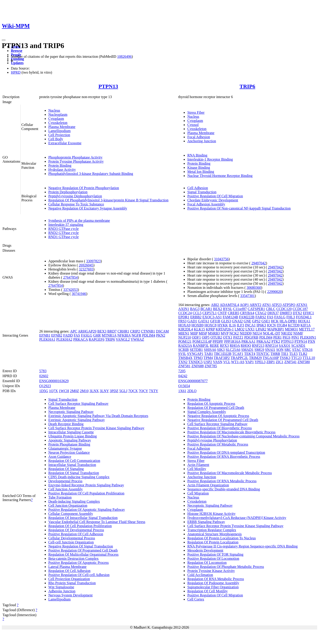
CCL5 (197, 313)
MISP (203, 333)
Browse (17, 51)
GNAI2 (237, 321)
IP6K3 (261, 325)
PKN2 (161, 335)
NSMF (298, 333)
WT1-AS (238, 362)
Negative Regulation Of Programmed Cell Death (223, 420)
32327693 (86, 269)
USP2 (208, 362)
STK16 (307, 350)
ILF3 (240, 325)
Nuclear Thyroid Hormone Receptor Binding (220, 176)
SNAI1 (270, 350)
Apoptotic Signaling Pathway (70, 440)
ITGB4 (282, 325)
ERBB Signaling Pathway (206, 522)
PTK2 (276, 341)
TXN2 (183, 362)
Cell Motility (197, 469)
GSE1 (266, 321)
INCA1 (250, 325)
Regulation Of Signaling (66, 469)
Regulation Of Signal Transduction (74, 473)
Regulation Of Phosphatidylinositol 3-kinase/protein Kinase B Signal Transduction (108, 200)
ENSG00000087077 (193, 381)
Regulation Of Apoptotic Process (211, 404)
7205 (182, 371)
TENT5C (263, 354)
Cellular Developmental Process (72, 538)
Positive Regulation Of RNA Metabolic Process (222, 481)
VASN (218, 362)
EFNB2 (57, 335)
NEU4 (257, 333)
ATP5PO (289, 305)
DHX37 (273, 313)
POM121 (185, 341)
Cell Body (56, 139)
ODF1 (196, 337)
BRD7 (112, 331)
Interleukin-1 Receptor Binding (210, 159)
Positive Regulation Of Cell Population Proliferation (86, 493)
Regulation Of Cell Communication (74, 461)
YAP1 (249, 362)
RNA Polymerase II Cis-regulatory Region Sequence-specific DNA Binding (242, 546)
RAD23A (185, 346)
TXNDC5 (196, 362)
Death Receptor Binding (66, 424)
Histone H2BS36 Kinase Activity (211, 514)
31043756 (221, 259)
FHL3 (291, 317)
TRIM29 (255, 358)
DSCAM (162, 331)
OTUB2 (216, 337)
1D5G (44, 391)
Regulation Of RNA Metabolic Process (216, 579)
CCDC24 (185, 313)
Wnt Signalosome (61, 587)
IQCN (271, 325)
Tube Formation (60, 497)
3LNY (104, 391)
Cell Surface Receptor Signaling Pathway (78, 404)
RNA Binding (197, 155)
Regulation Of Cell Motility (207, 591)
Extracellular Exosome (65, 143)
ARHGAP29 (87, 331)
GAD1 (192, 321)
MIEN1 (184, 333)
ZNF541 (290, 362)
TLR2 (303, 354)
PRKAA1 (248, 341)
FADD (68, 335)
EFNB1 (45, 335)
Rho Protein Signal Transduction (72, 583)
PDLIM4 (149, 335)
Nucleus (54, 110)
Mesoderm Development (205, 550)
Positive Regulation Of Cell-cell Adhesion (79, 575)
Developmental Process (65, 481)
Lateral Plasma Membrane (67, 567)
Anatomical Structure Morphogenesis (214, 534)
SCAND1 (298, 346)
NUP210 (185, 337)
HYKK (223, 325)
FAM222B (247, 317)
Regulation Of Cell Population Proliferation (80, 526)
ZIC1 (280, 362)
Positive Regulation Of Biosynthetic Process (219, 428)
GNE (247, 321)
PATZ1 (238, 337)
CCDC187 (300, 309)
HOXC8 (211, 325)
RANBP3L (201, 346)
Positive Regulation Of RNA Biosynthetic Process (224, 457)
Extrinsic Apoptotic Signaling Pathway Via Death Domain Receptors (98, 416)
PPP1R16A (232, 341)
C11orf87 (240, 309)
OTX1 (228, 337)
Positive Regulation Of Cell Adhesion (76, 534)
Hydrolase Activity (62, 170)
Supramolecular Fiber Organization (213, 587)
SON (280, 350)
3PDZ (114, 391)
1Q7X (53, 391)
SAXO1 (285, 346)
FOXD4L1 (304, 317)
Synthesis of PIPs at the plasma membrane (79, 221)
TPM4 (208, 358)
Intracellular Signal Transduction (72, 465)
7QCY (143, 391)
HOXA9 (184, 325)
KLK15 (199, 329)
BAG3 (195, 309)
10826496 (124, 57)
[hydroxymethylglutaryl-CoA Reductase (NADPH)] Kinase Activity (237, 518)
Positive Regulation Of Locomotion (213, 558)
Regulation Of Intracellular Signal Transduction (83, 518)
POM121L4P (202, 341)
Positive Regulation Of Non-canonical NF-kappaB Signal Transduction (239, 208)
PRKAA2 (263, 341)
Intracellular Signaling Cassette (71, 432)
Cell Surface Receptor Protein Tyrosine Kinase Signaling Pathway (96, 428)
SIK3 (221, 350)
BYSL (228, 309)
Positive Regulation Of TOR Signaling (215, 554)
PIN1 (295, 337)
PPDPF (218, 341)
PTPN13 (108, 86)
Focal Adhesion (199, 137)
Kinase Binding (199, 168)
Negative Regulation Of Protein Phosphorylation (84, 188)
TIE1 (285, 354)
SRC (288, 350)
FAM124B (230, 317)
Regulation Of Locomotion (207, 563)
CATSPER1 (256, 309)
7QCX (133, 391)
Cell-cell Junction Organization (71, 542)
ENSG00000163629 (54, 381)
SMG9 (259, 350)
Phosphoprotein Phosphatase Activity (75, 157)
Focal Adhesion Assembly (206, 204)
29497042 (259, 263)
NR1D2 (287, 333)
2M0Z (74, 391)
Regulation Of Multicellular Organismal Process (83, 554)
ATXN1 (302, 305)
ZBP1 (271, 362)
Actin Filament (198, 465)
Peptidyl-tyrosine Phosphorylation (212, 440)
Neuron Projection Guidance (69, 452)
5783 (43, 371)
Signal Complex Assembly (207, 412)
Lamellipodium (60, 131)
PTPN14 (301, 341)
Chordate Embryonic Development (213, 200)
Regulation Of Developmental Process (76, 530)
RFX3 (224, 346)
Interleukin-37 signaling (66, 225)
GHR (97, 335)
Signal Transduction (202, 192)
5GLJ (123, 391)
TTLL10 (309, 358)
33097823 (93, 261)
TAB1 (209, 354)
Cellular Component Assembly (71, 514)
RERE (214, 346)
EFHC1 (308, 313)
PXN (312, 341)
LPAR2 (261, 329)
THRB (275, 354)
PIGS (287, 337)
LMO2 (240, 329)
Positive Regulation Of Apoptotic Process (79, 563)
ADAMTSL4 (229, 305)
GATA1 (203, 321)
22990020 (274, 292)
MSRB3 (214, 333)
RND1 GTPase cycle (63, 237)
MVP (224, 333)
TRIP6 (247, 86)
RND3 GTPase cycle (63, 229)
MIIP (194, 333)
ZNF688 (197, 366)
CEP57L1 (210, 313)
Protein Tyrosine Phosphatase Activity (76, 161)
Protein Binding (60, 165)
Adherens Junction (62, 591)
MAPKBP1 (276, 329)
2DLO (192, 391)
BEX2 (218, 309)
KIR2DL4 (186, 329)
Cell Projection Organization (69, 579)
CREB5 (234, 313)
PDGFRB (251, 337)
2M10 (84, 391)
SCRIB (183, 350)
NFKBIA (124, 335)
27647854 (71, 277)
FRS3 (182, 321)
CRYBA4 (247, 313)
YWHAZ (137, 339)
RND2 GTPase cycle (63, 233)
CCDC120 (284, 309)
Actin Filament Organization (208, 485)
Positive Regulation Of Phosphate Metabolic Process (226, 567)
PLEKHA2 (64, 339)
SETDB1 (196, 350)
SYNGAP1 (195, 354)
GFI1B (215, 321)
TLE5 (293, 354)
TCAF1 (238, 354)
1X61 (182, 391)
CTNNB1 (148, 331)
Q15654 (184, 386)
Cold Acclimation (200, 575)
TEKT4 (250, 354)
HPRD (16, 72)
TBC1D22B (223, 354)
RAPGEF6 (96, 339)
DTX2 (297, 313)
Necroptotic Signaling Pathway (71, 412)
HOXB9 (197, 325)
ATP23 (277, 305)
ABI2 (215, 305)
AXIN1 (184, 309)
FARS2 (261, 317)
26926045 (86, 265)
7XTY (154, 391)
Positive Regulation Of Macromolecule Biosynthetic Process (231, 432)
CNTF (222, 313)
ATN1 (267, 305)
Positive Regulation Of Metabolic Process (218, 444)
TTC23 (296, 358)
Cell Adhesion (198, 188)
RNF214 (272, 346)
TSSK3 (285, 358)
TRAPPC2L (239, 358)
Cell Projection (59, 135)
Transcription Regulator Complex (212, 530)
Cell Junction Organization (68, 505)
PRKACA (80, 339)
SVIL (182, 354)
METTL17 (307, 329)
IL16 (232, 325)
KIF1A (305, 325)
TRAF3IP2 (222, 358)
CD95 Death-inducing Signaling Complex (79, 477)
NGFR (136, 335)
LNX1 (250, 329)
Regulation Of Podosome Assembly (213, 583)
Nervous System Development (71, 595)
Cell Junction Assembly (66, 489)
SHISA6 (210, 350)
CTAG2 (261, 313)
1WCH (64, 391)
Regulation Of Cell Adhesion (69, 571)
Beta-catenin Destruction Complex (73, 558)
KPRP (210, 329)
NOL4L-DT (272, 333)
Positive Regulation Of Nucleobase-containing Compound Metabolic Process (243, 436)
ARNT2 (256, 305)
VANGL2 (123, 339)
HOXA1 (304, 321)
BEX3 (102, 331)
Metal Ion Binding (201, 172)
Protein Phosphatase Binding (69, 444)
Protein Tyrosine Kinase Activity (211, 571)
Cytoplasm (56, 119)
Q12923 (45, 386)
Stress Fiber (196, 112)
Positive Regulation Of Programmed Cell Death (83, 550)
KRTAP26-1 (225, 329)
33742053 (71, 290)
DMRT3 (286, 313)
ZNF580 (304, 362)
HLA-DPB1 (288, 321)
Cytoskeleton (58, 123)
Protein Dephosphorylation (68, 192)
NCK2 (234, 333)
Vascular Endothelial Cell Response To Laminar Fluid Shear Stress (97, 522)
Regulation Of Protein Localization (213, 542)
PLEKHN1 (308, 337)
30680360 (254, 288)
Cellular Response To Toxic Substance (76, 204)
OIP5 (206, 337)
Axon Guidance (60, 457)
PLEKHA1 (47, 339)
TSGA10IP (271, 358)
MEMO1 (292, 329)
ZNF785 (211, 366)
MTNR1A (109, 335)
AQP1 (244, 305)
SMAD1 (247, 350)
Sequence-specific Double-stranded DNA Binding (224, 489)
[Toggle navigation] (4, 40)
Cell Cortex (196, 599)
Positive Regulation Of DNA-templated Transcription (226, 452)
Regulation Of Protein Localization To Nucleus (222, 538)
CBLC (271, 309)
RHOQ (246, 346)
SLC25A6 (233, 350)
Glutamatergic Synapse (65, 448)
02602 (44, 376)
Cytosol (193, 125)
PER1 (277, 337)
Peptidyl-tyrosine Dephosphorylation (75, 196)
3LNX (94, 391)
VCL (227, 362)
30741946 (79, 294)
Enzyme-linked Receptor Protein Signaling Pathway (86, 485)
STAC (297, 350)
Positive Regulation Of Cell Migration (215, 196)
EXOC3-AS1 (212, 317)
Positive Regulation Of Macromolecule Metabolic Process (230, 473)
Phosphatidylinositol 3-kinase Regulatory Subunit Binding (91, 174)
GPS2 (256, 321)
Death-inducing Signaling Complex (74, 501)
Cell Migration (198, 493)
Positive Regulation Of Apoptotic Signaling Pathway (87, 510)
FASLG (87, 335)
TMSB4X (185, 358)
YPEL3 (260, 362)
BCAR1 (206, 309)
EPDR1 (184, 317)
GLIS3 (226, 321)
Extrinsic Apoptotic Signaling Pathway (77, 420)
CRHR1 (123, 331)
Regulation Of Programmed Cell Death (216, 408)
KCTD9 (294, 325)
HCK (275, 321)
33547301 (247, 296)
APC (74, 331)
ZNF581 (184, 366)
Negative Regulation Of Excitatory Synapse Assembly (88, 208)
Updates (17, 63)
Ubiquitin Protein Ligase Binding (73, 436)
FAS (77, 335)
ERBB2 (196, 317)
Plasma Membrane (62, 127)
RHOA (235, 346)
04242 (183, 376)
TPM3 (198, 358)
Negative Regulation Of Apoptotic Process (218, 416)
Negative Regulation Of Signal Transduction (81, 546)
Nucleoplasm (58, 115)
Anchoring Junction (202, 141)
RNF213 (258, 346)
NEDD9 (246, 333)
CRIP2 (135, 331)
